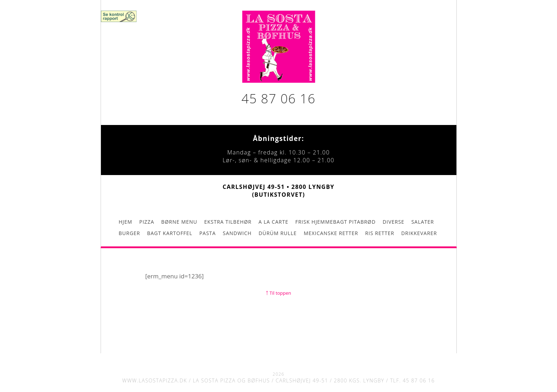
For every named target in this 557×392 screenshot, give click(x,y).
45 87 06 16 (278, 99)
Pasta (208, 233)
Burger (129, 233)
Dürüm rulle (277, 233)
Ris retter (380, 233)
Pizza (147, 222)
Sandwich (237, 233)
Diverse (393, 222)
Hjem (125, 222)
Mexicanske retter (331, 233)
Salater (423, 222)
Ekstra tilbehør (228, 222)
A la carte (273, 222)
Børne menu (179, 222)
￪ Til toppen (278, 293)
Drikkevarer (419, 233)
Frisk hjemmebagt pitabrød (336, 222)
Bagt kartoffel (170, 233)
